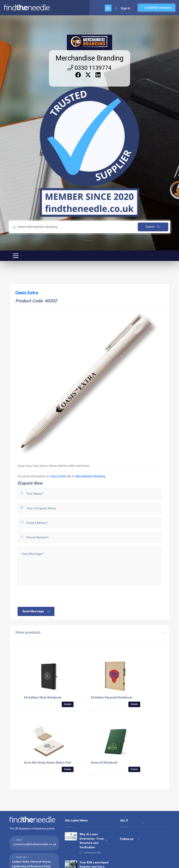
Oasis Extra (58, 476)
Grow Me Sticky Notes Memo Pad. (48, 763)
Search (153, 227)
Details (68, 704)
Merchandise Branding (89, 58)
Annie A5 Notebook (104, 763)
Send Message (36, 611)
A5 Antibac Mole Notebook (43, 697)
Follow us (130, 839)
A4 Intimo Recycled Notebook (111, 697)
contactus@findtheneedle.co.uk (35, 844)
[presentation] (46, 596)
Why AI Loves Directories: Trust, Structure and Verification (92, 841)
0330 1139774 (89, 68)
